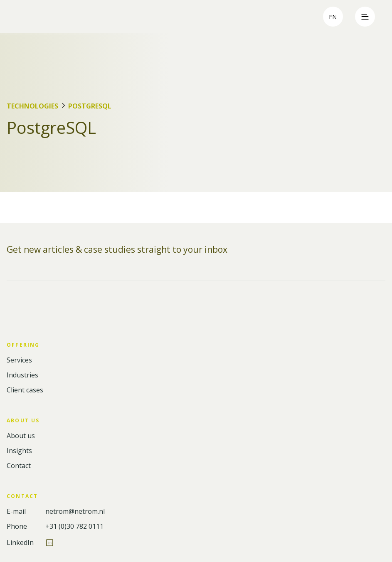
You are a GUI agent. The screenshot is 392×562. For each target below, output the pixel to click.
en (333, 17)
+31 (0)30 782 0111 (74, 526)
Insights (19, 451)
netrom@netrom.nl (75, 511)
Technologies (32, 106)
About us (21, 436)
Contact (19, 466)
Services (19, 360)
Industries (22, 375)
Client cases (25, 390)
